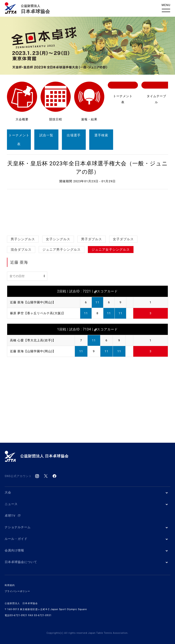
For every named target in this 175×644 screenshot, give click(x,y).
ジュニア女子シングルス (111, 250)
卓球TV (13, 516)
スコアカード (106, 291)
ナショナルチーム (18, 527)
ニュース (11, 504)
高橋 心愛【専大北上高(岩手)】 (33, 340)
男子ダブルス (92, 239)
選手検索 (101, 135)
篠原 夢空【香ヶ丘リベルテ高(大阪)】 (38, 313)
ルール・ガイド (16, 539)
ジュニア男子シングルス (62, 250)
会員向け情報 (14, 550)
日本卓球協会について (21, 562)
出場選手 (74, 135)
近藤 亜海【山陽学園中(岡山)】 (33, 302)
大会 (8, 492)
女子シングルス (58, 239)
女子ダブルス (123, 239)
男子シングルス (23, 239)
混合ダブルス (21, 250)
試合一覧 (46, 135)
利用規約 (10, 585)
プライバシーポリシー (17, 591)
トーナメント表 (19, 140)
